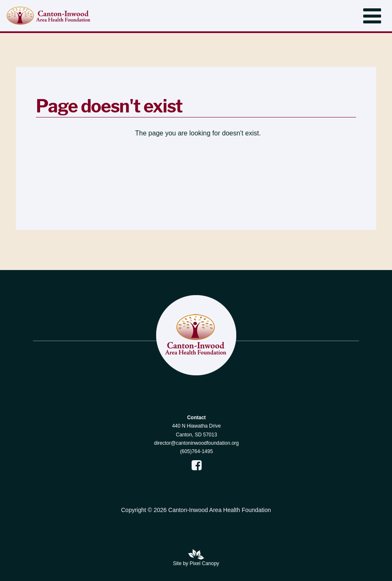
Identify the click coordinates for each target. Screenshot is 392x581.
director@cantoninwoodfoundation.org (196, 443)
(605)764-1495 (196, 451)
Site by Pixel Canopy (196, 563)
